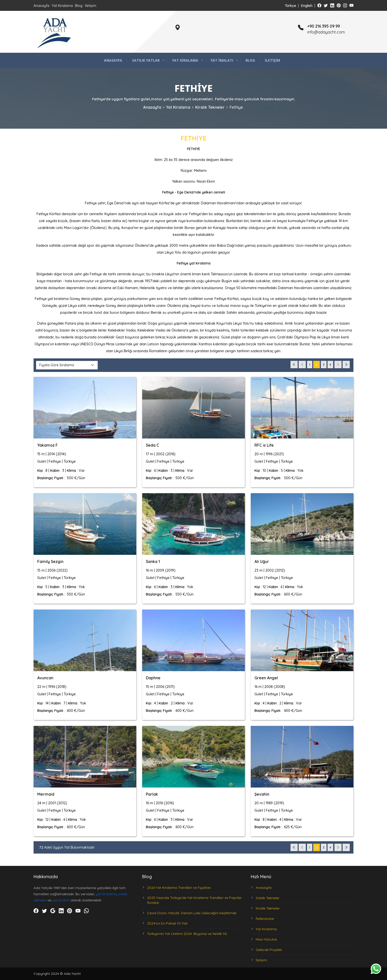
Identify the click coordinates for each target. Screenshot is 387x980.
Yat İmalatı (222, 60)
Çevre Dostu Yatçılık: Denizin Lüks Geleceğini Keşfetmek (192, 913)
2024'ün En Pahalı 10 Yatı (167, 923)
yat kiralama (106, 894)
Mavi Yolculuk (266, 939)
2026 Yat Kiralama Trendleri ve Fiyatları (179, 888)
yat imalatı (61, 900)
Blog (79, 6)
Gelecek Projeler (269, 950)
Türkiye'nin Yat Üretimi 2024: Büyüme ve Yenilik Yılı (187, 934)
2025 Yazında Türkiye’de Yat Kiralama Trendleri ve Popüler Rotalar (194, 900)
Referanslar (265, 919)
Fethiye (236, 107)
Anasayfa (41, 6)
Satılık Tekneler (268, 898)
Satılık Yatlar (146, 60)
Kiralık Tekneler (210, 107)
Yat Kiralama (62, 6)
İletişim (91, 6)
